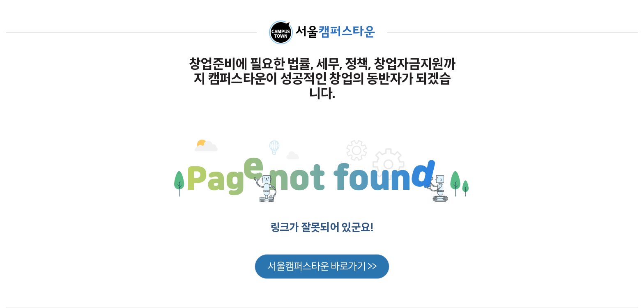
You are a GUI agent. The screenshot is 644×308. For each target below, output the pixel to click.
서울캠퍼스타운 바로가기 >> (322, 267)
